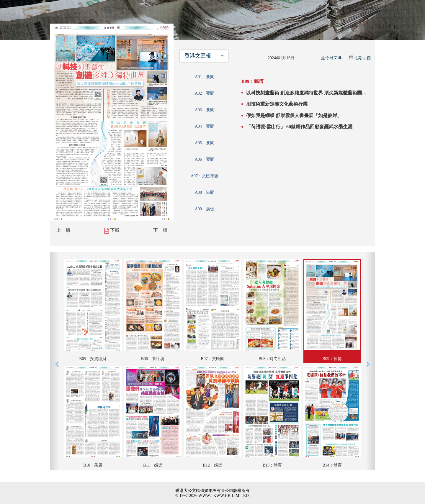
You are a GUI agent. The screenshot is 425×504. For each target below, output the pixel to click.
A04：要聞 (205, 126)
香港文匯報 (198, 56)
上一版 (63, 230)
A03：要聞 (205, 110)
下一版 (160, 230)
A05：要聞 (205, 143)
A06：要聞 (205, 159)
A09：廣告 (205, 209)
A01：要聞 (205, 77)
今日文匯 (331, 58)
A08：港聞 (205, 192)
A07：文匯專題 (205, 176)
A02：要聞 (205, 93)
